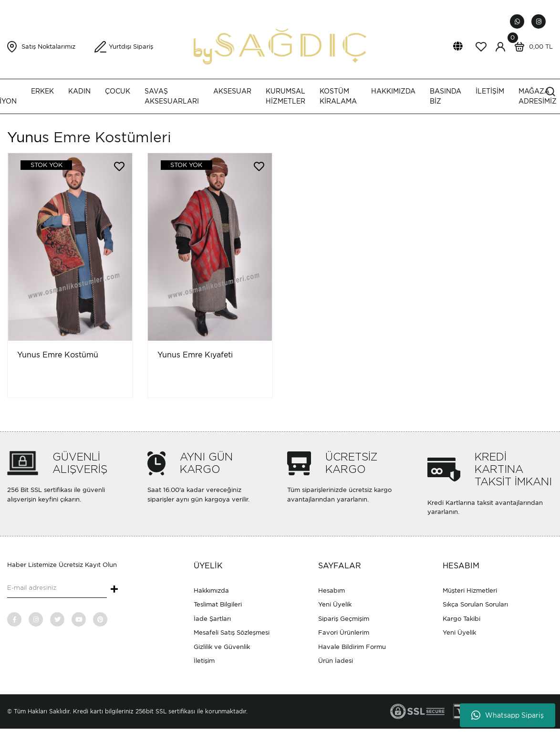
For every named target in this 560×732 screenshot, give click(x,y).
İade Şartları (212, 619)
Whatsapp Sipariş (508, 715)
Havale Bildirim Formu (352, 647)
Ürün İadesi (336, 661)
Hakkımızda (211, 591)
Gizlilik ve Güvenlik (222, 647)
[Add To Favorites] (119, 167)
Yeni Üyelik (335, 604)
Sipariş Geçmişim (344, 619)
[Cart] (531, 47)
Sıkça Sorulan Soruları (475, 604)
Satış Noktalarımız (48, 47)
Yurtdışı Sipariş (131, 47)
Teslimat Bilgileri (218, 604)
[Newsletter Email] (57, 588)
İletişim (204, 661)
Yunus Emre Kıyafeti (195, 355)
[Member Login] (500, 47)
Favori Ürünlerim (344, 633)
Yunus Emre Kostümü (58, 355)
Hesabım (332, 591)
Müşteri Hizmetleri (470, 591)
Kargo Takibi (461, 619)
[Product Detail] (40, 165)
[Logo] (280, 46)
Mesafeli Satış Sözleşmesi (232, 633)
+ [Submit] (114, 590)
